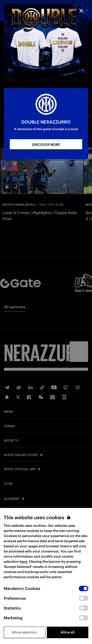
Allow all (68, 632)
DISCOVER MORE (46, 145)
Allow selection (24, 632)
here (23, 562)
